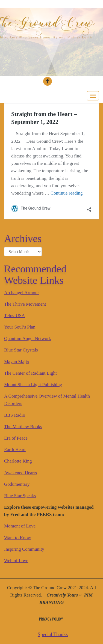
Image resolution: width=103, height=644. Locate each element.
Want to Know (18, 538)
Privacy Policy (51, 619)
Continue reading (67, 193)
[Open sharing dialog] (89, 208)
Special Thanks (53, 634)
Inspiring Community (24, 549)
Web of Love (16, 561)
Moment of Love (20, 526)
